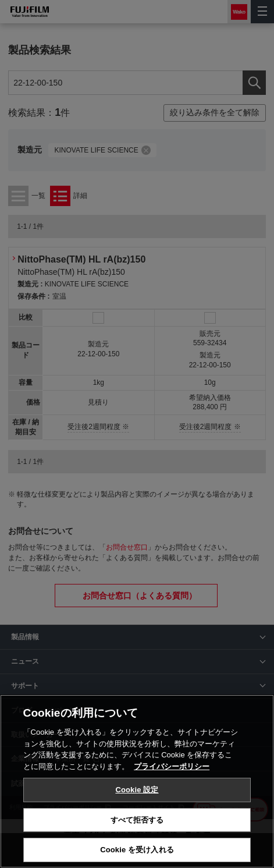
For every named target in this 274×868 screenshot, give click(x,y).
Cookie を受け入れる (137, 850)
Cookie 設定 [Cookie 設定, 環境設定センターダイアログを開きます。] (137, 790)
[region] (137, 781)
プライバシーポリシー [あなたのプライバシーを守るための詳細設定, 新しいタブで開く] (172, 766)
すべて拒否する (137, 820)
